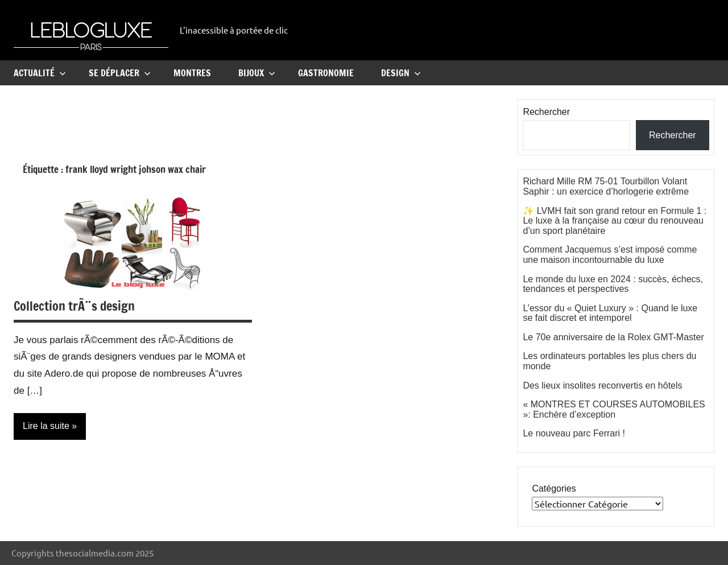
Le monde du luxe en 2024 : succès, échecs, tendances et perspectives (613, 284)
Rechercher (546, 112)
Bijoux (257, 73)
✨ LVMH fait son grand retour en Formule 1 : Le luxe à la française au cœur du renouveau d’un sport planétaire (615, 221)
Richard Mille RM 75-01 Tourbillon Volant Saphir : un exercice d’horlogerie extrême (606, 186)
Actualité (40, 73)
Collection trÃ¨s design (74, 306)
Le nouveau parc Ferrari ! (574, 433)
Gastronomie (326, 73)
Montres (192, 73)
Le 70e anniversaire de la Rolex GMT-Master (613, 337)
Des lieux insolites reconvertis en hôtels (602, 385)
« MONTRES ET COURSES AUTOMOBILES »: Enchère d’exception (614, 409)
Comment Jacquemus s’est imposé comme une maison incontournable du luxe (610, 255)
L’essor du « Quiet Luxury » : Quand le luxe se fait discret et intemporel (610, 313)
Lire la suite (46, 426)
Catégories (554, 488)
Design (401, 73)
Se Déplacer (120, 73)
